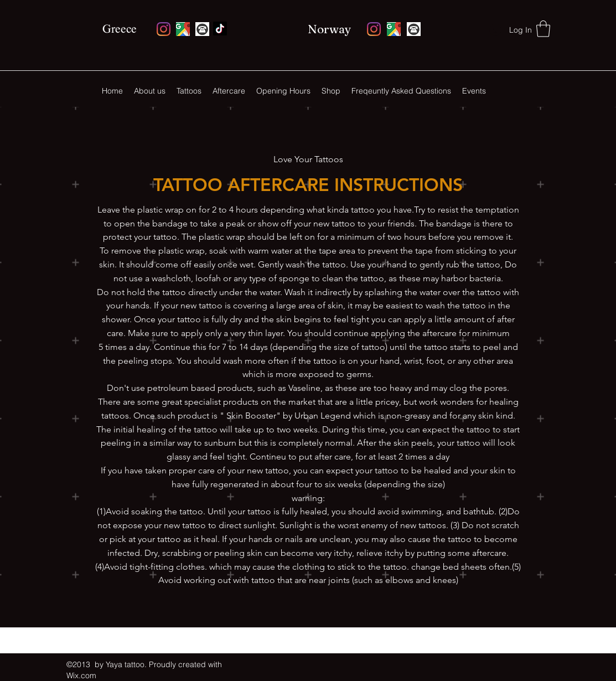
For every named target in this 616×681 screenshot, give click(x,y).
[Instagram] (164, 29)
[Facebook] (220, 29)
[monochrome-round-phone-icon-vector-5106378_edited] (202, 29)
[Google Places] (183, 29)
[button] (543, 29)
